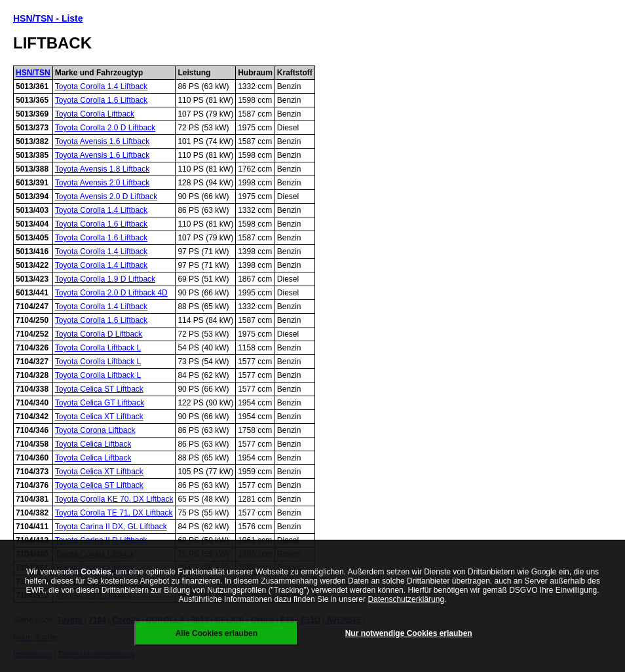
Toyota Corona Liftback (95, 430)
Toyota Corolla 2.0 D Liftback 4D (111, 293)
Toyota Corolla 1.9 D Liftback (105, 279)
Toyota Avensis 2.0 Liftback (103, 183)
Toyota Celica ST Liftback (99, 389)
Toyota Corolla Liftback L (98, 348)
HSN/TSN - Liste (48, 18)
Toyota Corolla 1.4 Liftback (101, 86)
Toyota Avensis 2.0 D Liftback (106, 196)
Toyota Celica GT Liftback (100, 403)
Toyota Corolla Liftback (95, 114)
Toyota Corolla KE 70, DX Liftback (114, 499)
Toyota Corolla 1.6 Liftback (101, 100)
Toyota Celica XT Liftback (99, 417)
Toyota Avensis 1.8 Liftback (103, 169)
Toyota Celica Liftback (93, 444)
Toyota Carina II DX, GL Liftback (111, 527)
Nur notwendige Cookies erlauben (409, 633)
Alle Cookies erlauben (217, 633)
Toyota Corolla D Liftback (99, 334)
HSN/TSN (33, 73)
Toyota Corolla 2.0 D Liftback (105, 128)
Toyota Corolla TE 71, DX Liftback (114, 513)
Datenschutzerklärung (406, 599)
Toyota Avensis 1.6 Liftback (103, 141)
